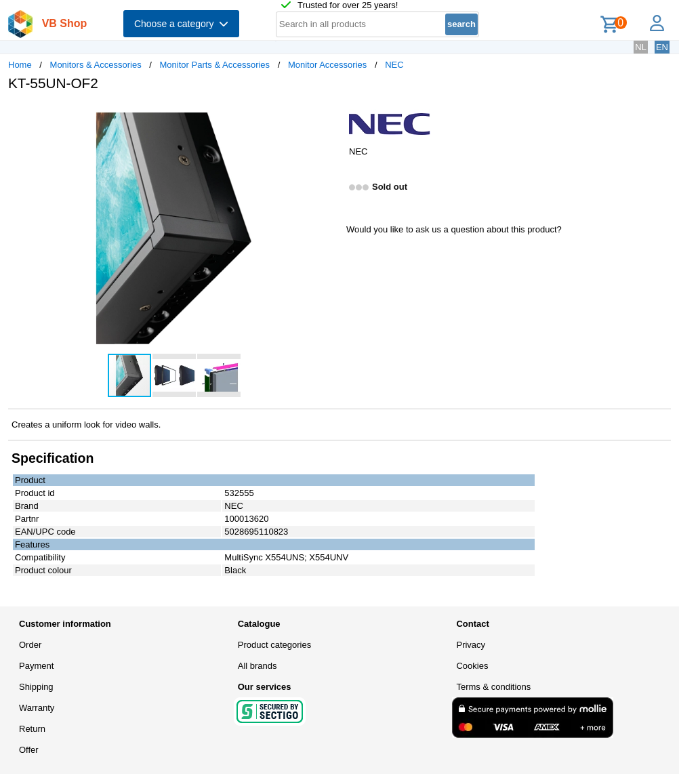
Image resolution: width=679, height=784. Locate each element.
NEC (394, 65)
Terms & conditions (493, 687)
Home (20, 65)
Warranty (37, 708)
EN (662, 47)
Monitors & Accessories (96, 65)
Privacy (471, 645)
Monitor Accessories (327, 65)
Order (30, 645)
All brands (258, 666)
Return (32, 729)
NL (641, 47)
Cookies (472, 666)
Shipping (36, 687)
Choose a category (181, 24)
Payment (36, 666)
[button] (327, 116)
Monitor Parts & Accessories (215, 65)
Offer (29, 750)
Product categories (274, 645)
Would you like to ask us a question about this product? (454, 229)
